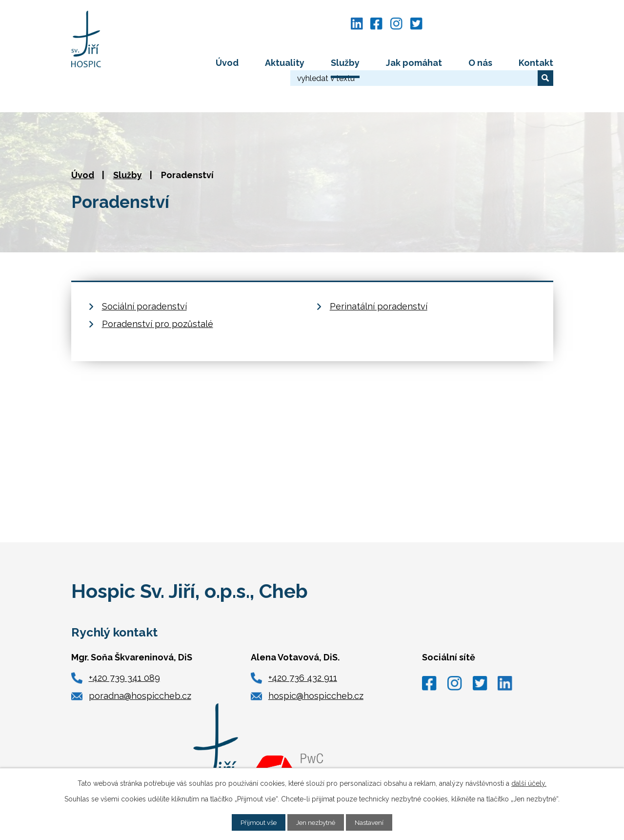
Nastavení (372, 822)
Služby (345, 63)
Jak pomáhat (414, 63)
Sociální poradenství (144, 272)
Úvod (227, 63)
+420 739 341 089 (124, 643)
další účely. (529, 783)
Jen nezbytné (317, 822)
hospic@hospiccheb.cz (316, 662)
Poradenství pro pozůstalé (158, 289)
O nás (480, 63)
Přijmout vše (256, 822)
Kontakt (536, 63)
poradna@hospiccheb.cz (140, 662)
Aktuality (285, 63)
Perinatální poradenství (379, 272)
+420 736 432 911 (303, 643)
